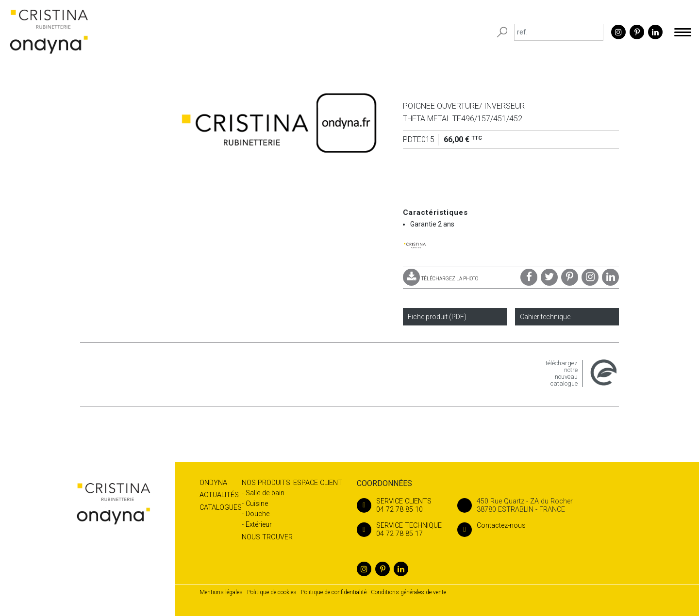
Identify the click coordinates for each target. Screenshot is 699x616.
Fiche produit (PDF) (437, 317)
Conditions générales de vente (408, 592)
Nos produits (266, 483)
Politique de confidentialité (334, 592)
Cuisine (257, 504)
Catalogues (221, 508)
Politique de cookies (272, 592)
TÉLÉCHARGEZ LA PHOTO (441, 279)
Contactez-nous (491, 526)
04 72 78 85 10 (399, 505)
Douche (258, 514)
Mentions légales (221, 592)
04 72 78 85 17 (399, 530)
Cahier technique (545, 317)
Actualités (219, 495)
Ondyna (213, 483)
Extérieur (259, 525)
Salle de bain (265, 493)
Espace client (318, 483)
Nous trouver (267, 537)
